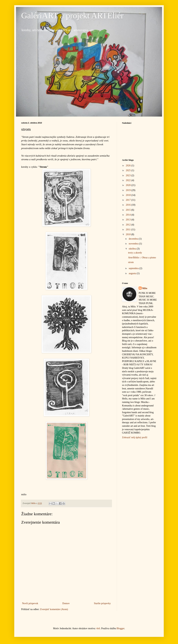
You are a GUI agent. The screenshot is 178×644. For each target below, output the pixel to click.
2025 (129, 170)
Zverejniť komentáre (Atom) (54, 609)
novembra (134, 244)
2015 (129, 210)
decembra (134, 239)
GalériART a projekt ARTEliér (72, 16)
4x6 (98, 628)
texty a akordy (135, 253)
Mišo (145, 288)
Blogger (120, 628)
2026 (129, 166)
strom (131, 262)
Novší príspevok (30, 603)
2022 (129, 180)
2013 (129, 220)
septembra (134, 268)
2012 (129, 225)
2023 (129, 175)
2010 (129, 234)
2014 (129, 215)
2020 (129, 185)
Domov (66, 603)
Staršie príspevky (102, 603)
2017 (129, 200)
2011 (129, 230)
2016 (129, 205)
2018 (129, 195)
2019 (129, 190)
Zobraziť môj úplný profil (135, 437)
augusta (133, 273)
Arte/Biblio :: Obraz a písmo (142, 258)
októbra (133, 249)
